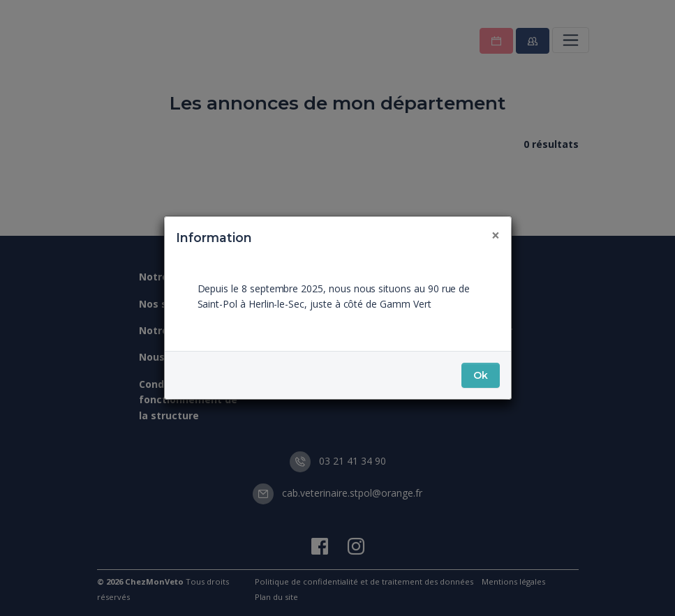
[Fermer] (496, 235)
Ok (481, 375)
